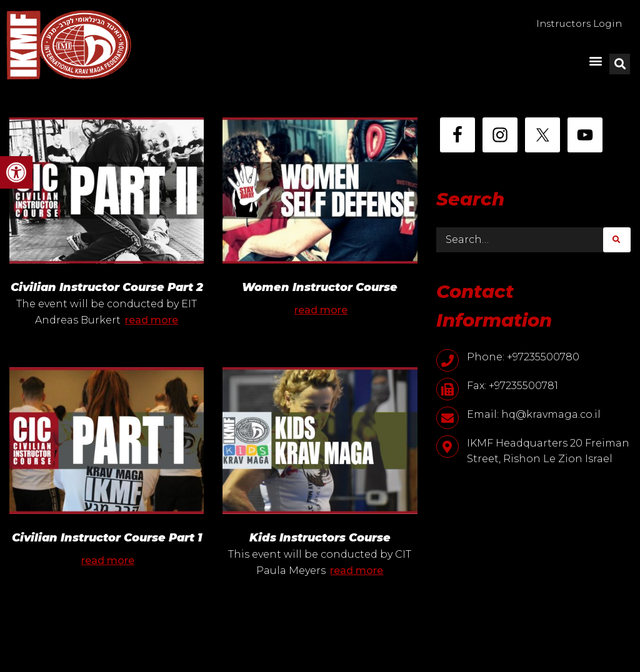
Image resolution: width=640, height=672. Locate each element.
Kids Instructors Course (320, 555)
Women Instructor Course (320, 287)
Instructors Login (576, 24)
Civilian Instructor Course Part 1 (107, 555)
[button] (16, 172)
